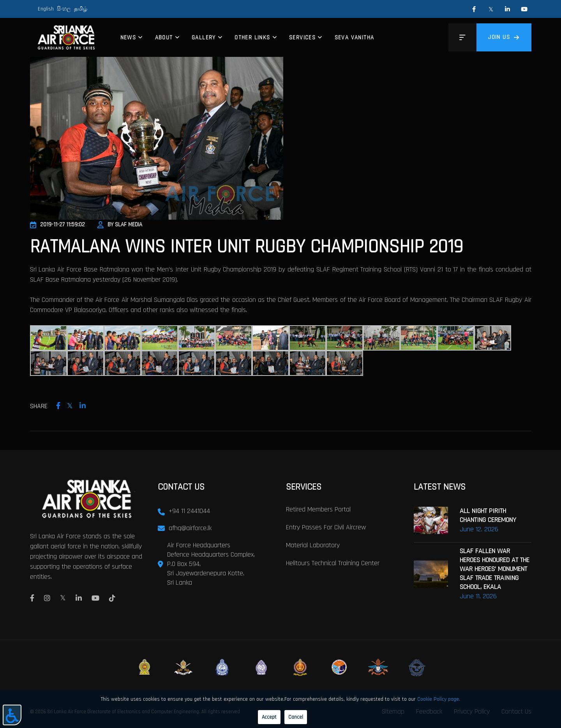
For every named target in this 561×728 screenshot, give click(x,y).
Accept (269, 717)
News (128, 38)
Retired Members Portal (318, 509)
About (164, 38)
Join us (504, 37)
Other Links (252, 38)
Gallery (204, 38)
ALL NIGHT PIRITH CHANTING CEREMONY (488, 515)
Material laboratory (313, 545)
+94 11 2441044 (189, 510)
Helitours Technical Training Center (333, 563)
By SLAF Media (120, 225)
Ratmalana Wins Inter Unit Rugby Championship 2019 (246, 247)
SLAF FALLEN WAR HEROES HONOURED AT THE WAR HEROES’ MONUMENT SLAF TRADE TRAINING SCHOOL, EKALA (495, 568)
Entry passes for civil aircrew (326, 527)
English (46, 9)
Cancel (296, 717)
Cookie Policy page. (439, 699)
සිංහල (64, 9)
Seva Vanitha (355, 38)
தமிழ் (81, 9)
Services (302, 38)
